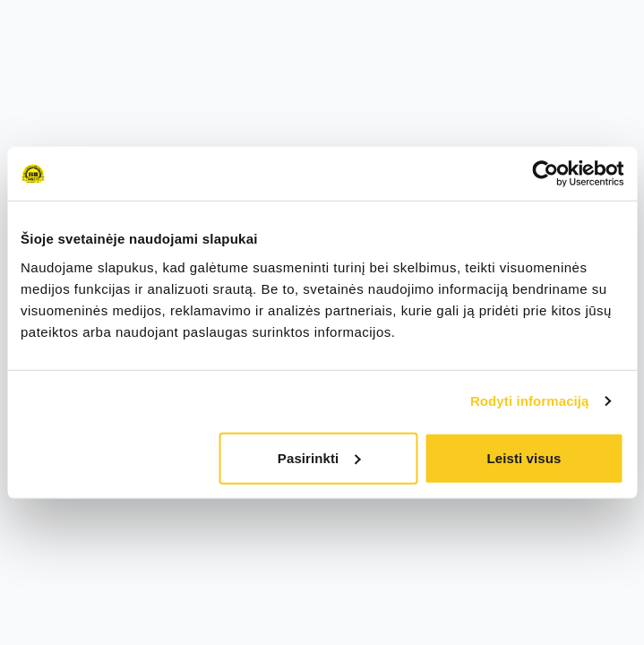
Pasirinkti (319, 457)
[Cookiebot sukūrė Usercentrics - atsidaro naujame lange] (545, 174)
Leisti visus (524, 457)
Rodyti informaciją (530, 401)
